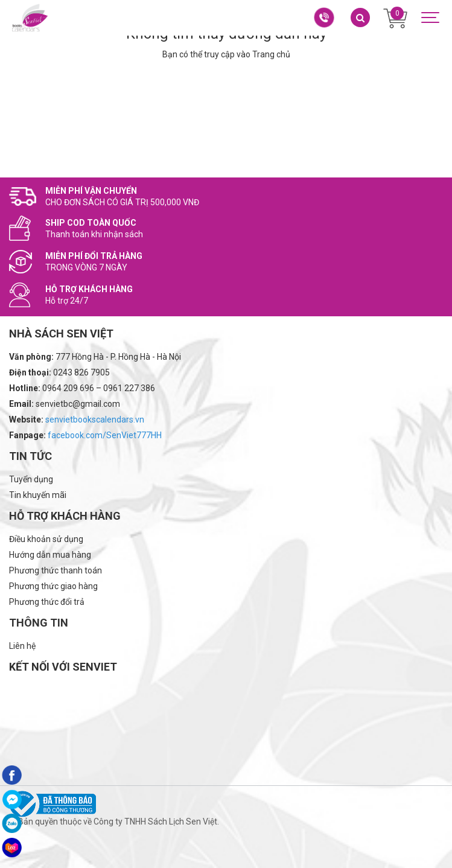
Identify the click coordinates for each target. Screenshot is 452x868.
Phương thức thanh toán (56, 570)
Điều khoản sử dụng (46, 539)
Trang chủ (271, 54)
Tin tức (30, 456)
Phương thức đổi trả (47, 602)
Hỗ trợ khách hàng (65, 516)
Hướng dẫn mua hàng (50, 555)
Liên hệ (22, 646)
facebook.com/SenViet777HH (105, 435)
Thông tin (39, 623)
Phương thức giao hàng (53, 586)
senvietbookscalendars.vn (95, 420)
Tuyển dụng (31, 479)
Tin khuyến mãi (38, 495)
